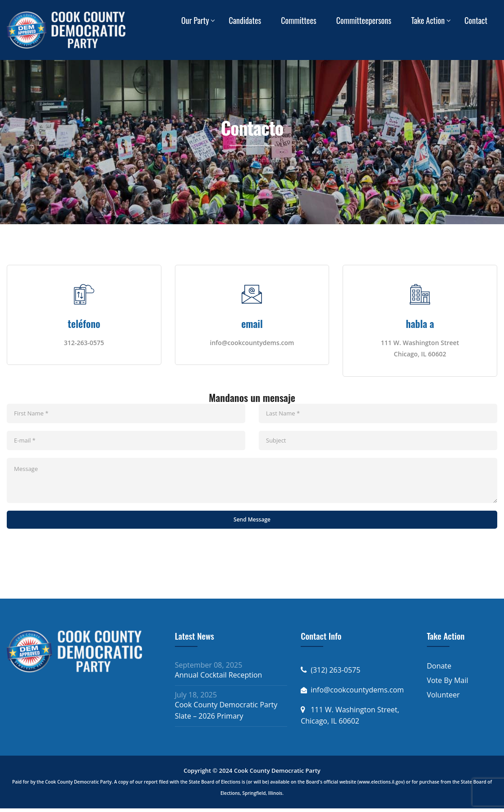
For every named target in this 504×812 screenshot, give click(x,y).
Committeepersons (364, 20)
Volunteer (443, 698)
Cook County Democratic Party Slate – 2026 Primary (226, 714)
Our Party (195, 20)
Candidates (245, 20)
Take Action (428, 20)
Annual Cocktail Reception (219, 678)
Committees (299, 20)
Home (232, 160)
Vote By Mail (448, 684)
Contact (476, 20)
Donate (439, 669)
